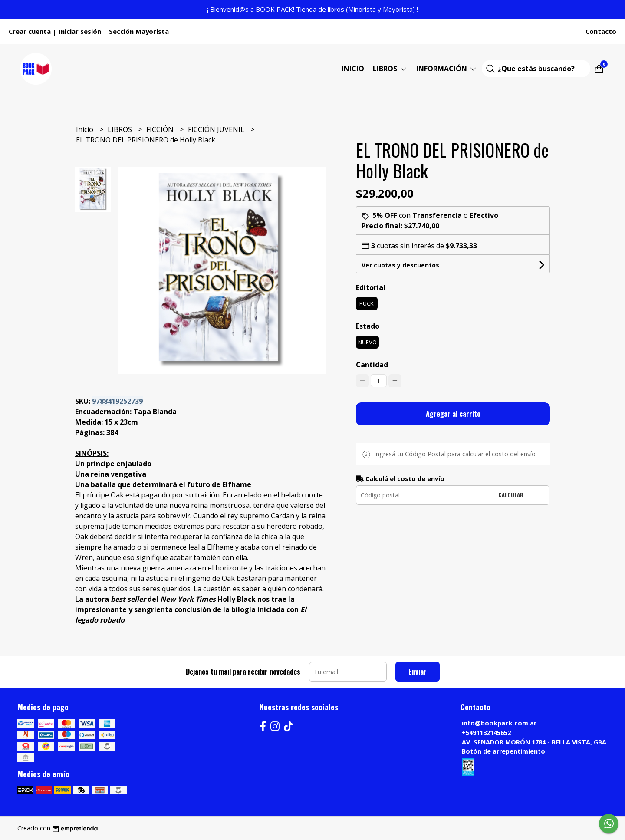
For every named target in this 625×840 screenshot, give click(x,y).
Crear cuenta (30, 31)
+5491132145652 (486, 733)
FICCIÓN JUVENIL (217, 129)
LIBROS (390, 69)
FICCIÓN (161, 129)
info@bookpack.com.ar (499, 723)
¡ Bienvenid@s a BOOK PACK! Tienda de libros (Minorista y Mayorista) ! (312, 9)
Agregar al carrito (453, 414)
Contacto (601, 31)
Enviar (418, 672)
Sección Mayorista (139, 31)
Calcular (511, 495)
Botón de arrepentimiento (503, 751)
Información (447, 69)
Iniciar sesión (80, 31)
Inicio (353, 69)
